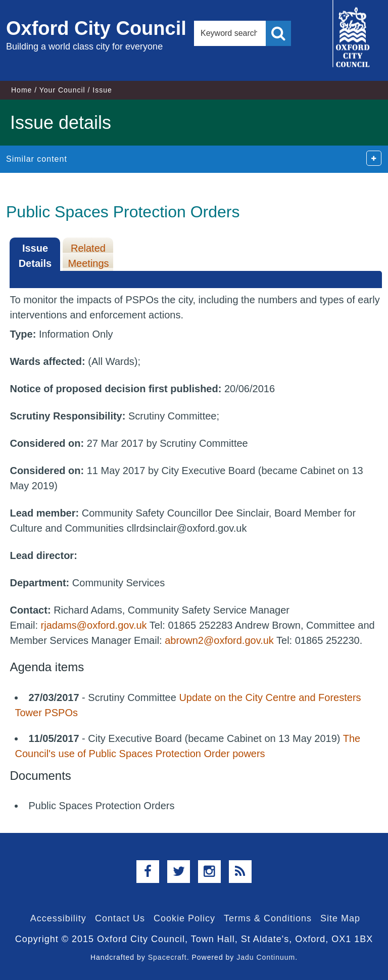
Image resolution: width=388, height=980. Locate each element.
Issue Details (35, 256)
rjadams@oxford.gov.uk (94, 625)
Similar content (37, 159)
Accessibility (58, 918)
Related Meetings (88, 256)
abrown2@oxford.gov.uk (219, 640)
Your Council (62, 90)
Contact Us (120, 918)
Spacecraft (167, 957)
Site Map (340, 918)
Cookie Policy (184, 918)
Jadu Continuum (266, 957)
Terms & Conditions (268, 918)
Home (21, 90)
